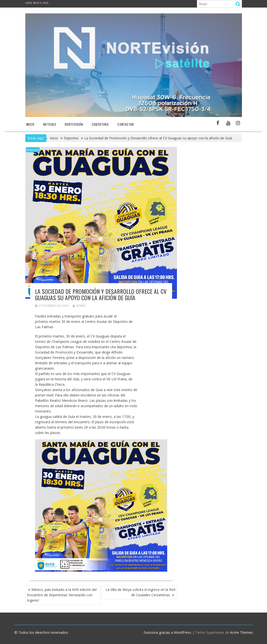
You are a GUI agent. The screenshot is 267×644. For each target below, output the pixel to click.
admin (79, 306)
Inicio (30, 124)
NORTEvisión (74, 124)
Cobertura (100, 124)
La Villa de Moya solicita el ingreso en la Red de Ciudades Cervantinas (140, 592)
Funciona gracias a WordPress (167, 632)
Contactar (126, 124)
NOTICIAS (50, 124)
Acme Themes (241, 632)
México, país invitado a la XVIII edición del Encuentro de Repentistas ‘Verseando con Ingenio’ (62, 595)
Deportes (33, 150)
